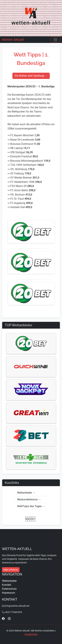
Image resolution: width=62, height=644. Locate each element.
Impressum (9, 593)
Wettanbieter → (26, 493)
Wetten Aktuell (13, 40)
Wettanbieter (9, 581)
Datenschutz (9, 589)
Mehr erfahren (11, 570)
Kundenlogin (31, 634)
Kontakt (7, 585)
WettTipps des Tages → (31, 506)
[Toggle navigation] (55, 40)
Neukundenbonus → (29, 499)
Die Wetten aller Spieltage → (31, 76)
